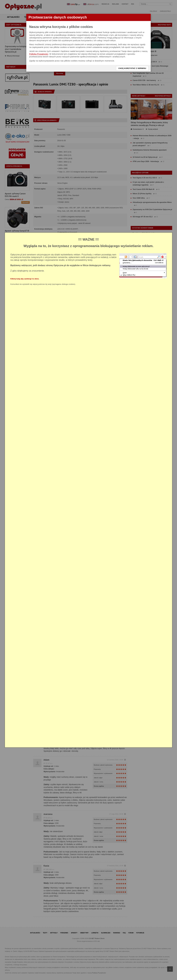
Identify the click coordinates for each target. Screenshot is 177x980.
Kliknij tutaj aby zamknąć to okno (25, 279)
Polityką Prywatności (39, 54)
